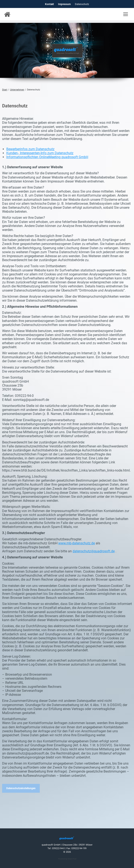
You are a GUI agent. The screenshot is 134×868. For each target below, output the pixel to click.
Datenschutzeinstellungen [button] (21, 788)
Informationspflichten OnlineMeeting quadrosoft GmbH (47, 157)
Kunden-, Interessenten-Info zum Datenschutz (40, 153)
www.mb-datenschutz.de (77, 543)
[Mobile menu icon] (126, 14)
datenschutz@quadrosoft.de (94, 551)
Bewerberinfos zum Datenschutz (30, 149)
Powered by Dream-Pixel (67, 859)
